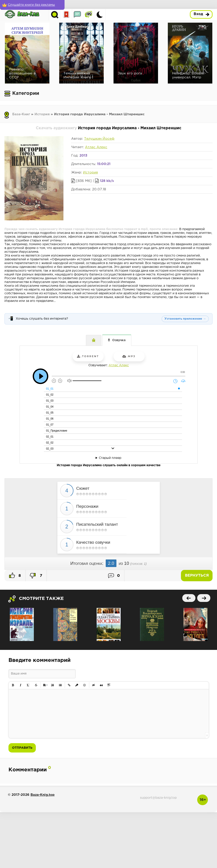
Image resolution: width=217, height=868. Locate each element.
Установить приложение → (185, 319)
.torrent (88, 356)
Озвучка (119, 340)
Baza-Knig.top (43, 795)
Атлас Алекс (96, 147)
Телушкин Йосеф (99, 139)
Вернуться (197, 576)
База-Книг (21, 114)
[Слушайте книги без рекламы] (32, 5)
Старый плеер (110, 458)
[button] (13, 685)
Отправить (22, 748)
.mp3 (129, 356)
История (42, 114)
